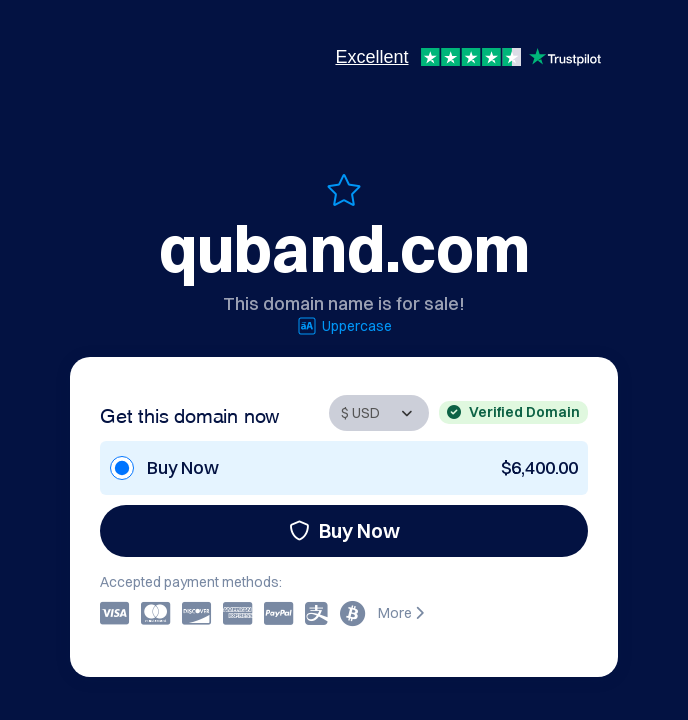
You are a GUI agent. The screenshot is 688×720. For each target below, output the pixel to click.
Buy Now (344, 530)
